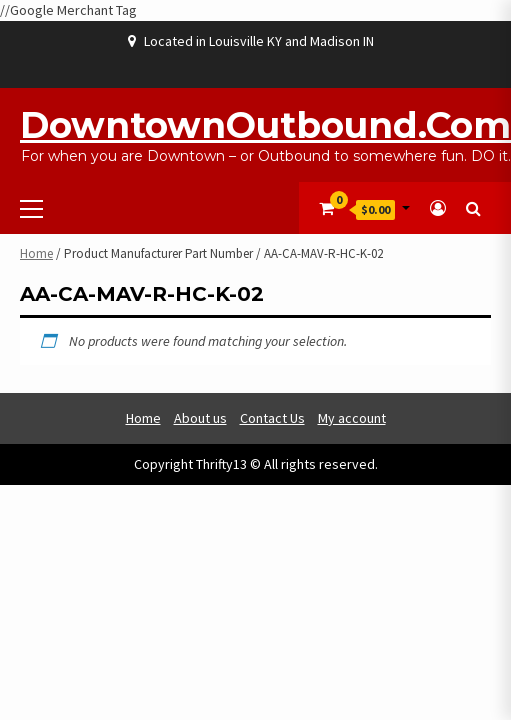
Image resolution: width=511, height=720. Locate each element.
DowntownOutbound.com (265, 125)
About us (200, 418)
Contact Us (272, 418)
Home (36, 253)
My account (352, 418)
